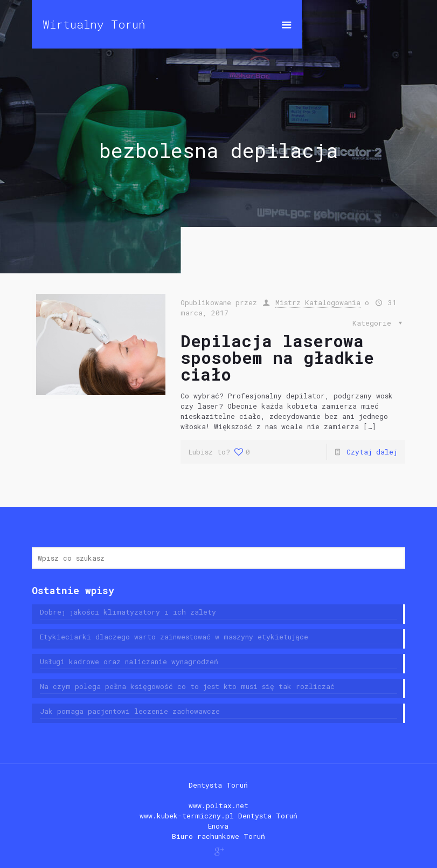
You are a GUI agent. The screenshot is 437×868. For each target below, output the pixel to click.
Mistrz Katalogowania (318, 302)
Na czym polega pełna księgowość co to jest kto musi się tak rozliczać (187, 686)
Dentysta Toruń (218, 785)
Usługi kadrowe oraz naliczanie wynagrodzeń (129, 662)
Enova (218, 826)
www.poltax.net (219, 805)
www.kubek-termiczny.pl (187, 816)
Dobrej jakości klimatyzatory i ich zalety (128, 612)
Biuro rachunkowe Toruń (219, 836)
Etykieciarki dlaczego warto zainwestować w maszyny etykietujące (174, 637)
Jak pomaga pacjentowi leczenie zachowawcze (130, 711)
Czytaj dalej (372, 452)
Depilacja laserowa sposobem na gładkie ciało (277, 357)
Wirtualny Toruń (94, 24)
